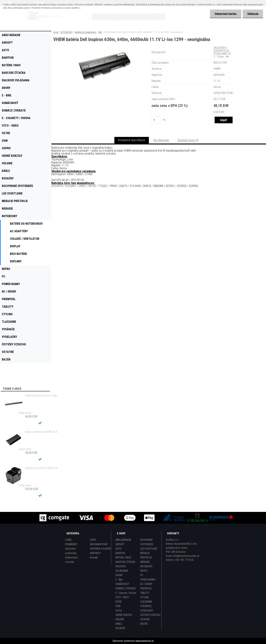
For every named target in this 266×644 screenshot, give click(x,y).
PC (142, 575)
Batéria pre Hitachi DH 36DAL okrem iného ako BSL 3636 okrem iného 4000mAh (42, 468)
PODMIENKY (71, 544)
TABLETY (145, 593)
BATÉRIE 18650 (123, 558)
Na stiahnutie (161, 140)
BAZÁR (144, 624)
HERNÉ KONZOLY (124, 615)
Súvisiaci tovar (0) (188, 140)
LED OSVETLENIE (149, 549)
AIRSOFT (120, 544)
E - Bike (119, 580)
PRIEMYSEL (146, 588)
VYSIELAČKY (147, 611)
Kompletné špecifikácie (132, 140)
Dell (100, 32)
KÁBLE (119, 624)
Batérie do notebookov (86, 32)
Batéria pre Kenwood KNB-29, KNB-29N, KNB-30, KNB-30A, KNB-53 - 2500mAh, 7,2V (42, 432)
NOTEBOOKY (67, 32)
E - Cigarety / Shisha (126, 593)
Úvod (56, 32)
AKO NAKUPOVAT (99, 544)
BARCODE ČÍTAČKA (125, 562)
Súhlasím (253, 14)
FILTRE (119, 602)
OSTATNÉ (145, 619)
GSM (118, 606)
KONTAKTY (95, 553)
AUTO (118, 549)
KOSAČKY (120, 628)
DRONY (119, 575)
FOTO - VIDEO (122, 597)
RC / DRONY (146, 584)
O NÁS (68, 540)
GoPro (119, 611)
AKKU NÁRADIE (123, 540)
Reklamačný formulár (71, 560)
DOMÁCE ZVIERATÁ (126, 588)
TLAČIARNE (146, 602)
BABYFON (120, 553)
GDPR (93, 540)
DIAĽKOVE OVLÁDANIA (122, 569)
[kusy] (156, 120)
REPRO (144, 571)
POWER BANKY (148, 580)
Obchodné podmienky (71, 551)
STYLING (145, 597)
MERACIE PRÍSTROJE (146, 555)
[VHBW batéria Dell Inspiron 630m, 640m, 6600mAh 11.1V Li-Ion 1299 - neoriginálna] (105, 51)
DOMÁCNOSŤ (122, 584)
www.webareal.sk (144, 641)
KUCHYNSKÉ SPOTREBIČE (147, 542)
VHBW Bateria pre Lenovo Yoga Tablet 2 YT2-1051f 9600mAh (42, 396)
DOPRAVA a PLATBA (100, 549)
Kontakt (94, 558)
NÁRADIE (145, 562)
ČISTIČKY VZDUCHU (150, 615)
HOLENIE (120, 619)
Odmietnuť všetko (226, 14)
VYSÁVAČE (146, 606)
